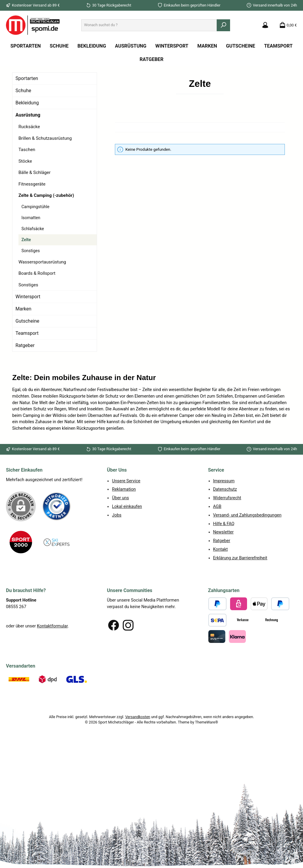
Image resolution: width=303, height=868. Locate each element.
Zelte (26, 240)
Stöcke (25, 161)
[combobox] (149, 25)
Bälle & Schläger (35, 172)
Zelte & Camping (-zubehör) (46, 195)
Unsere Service (126, 481)
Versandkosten (138, 717)
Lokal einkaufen (127, 507)
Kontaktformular (52, 626)
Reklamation (124, 489)
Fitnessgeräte (32, 184)
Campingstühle (35, 207)
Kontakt (221, 549)
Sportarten (27, 78)
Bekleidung (27, 103)
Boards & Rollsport (37, 273)
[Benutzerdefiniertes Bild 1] (57, 506)
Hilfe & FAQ (224, 524)
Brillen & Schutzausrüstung (45, 138)
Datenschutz (225, 489)
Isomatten (31, 218)
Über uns (120, 498)
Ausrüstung (28, 115)
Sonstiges (31, 251)
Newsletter (223, 532)
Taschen (27, 150)
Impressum (224, 481)
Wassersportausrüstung (42, 262)
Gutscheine (27, 321)
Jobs (117, 515)
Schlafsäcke (33, 229)
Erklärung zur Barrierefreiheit (240, 558)
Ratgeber (25, 345)
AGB (217, 507)
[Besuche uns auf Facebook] (114, 625)
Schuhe (23, 91)
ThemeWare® (206, 722)
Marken (23, 309)
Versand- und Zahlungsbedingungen (247, 515)
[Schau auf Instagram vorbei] (128, 625)
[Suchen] (224, 25)
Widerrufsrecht (227, 498)
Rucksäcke (29, 127)
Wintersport (28, 297)
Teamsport (27, 333)
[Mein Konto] (265, 25)
